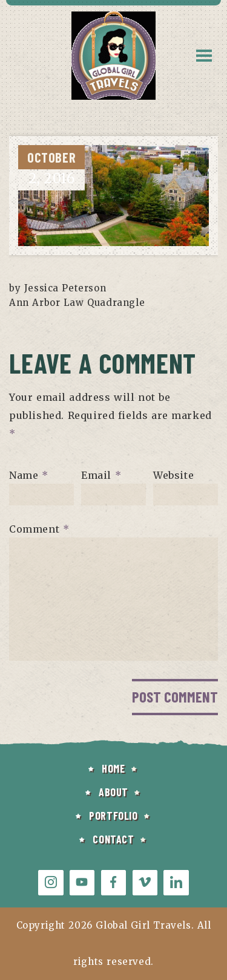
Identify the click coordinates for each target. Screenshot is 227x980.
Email (101, 475)
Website (173, 475)
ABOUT (113, 792)
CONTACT (113, 839)
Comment (39, 528)
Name (29, 475)
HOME (113, 768)
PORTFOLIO (113, 816)
